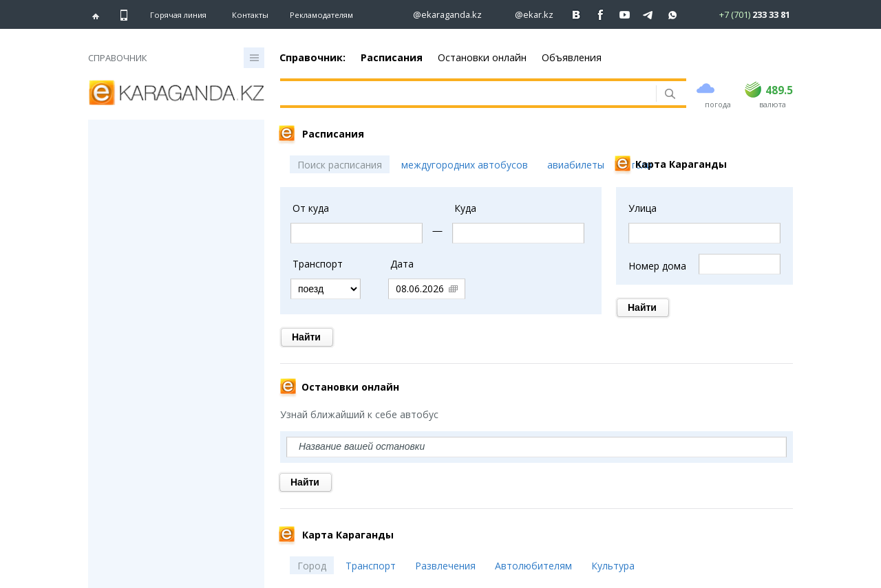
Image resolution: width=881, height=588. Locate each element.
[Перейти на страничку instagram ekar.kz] (527, 15)
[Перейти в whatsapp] (743, 14)
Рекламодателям (321, 15)
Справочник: (312, 57)
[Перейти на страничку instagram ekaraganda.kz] (440, 15)
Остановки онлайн (482, 57)
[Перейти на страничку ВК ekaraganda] (576, 15)
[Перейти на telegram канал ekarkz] (649, 15)
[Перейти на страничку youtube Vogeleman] (625, 15)
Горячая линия (178, 15)
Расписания (392, 57)
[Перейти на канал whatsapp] (673, 15)
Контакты (250, 15)
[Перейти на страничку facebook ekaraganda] (601, 15)
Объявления (572, 57)
